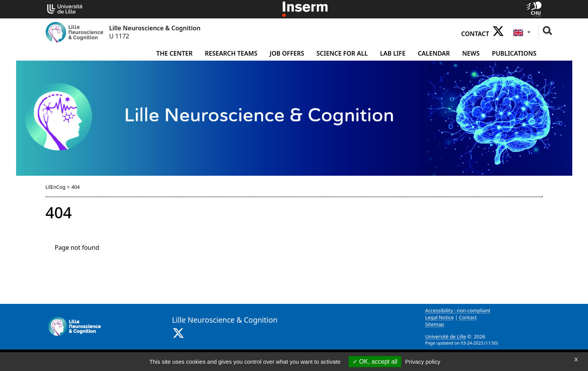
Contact (475, 34)
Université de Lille (446, 336)
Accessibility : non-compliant (458, 310)
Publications (514, 53)
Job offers (287, 53)
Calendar (434, 53)
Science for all (342, 53)
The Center (175, 53)
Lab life (393, 53)
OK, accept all (375, 362)
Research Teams (231, 53)
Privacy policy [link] (423, 362)
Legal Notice (440, 317)
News (471, 53)
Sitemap (435, 324)
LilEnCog (56, 187)
